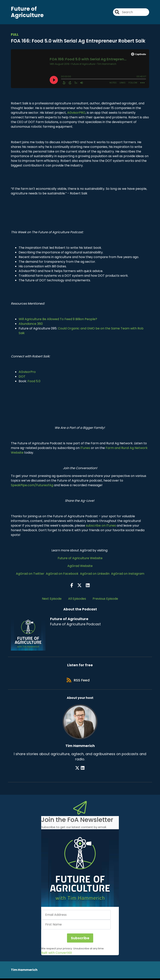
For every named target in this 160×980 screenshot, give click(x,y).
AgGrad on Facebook (62, 574)
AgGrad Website (80, 566)
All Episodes (77, 599)
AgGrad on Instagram (128, 574)
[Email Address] (76, 916)
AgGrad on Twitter (30, 574)
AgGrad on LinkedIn (95, 574)
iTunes (85, 448)
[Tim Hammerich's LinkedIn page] (83, 769)
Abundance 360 (31, 324)
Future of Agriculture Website (80, 558)
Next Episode (52, 599)
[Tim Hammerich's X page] (78, 769)
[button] (80, 870)
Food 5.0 (34, 382)
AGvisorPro (27, 372)
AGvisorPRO (76, 113)
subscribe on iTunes (101, 526)
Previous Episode (105, 599)
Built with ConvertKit (57, 954)
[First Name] (76, 926)
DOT (22, 377)
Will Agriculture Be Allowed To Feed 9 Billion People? (58, 319)
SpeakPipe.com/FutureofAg (32, 486)
